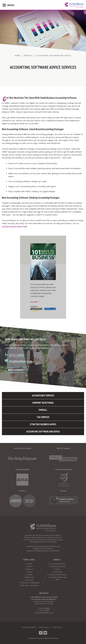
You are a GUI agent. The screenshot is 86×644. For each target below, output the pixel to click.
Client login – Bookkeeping (30, 583)
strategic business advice (12, 226)
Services (30, 566)
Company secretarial (58, 566)
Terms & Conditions (29, 627)
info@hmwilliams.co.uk (21, 361)
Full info (34, 302)
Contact (30, 575)
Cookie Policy (57, 627)
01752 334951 (45, 611)
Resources (30, 580)
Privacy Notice (44, 627)
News (30, 572)
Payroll (58, 569)
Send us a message (16, 370)
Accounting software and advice (58, 578)
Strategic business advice (58, 575)
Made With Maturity (51, 638)
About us (30, 569)
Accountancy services (58, 564)
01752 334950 (17, 355)
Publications (30, 577)
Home (30, 564)
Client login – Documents (30, 585)
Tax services (58, 572)
